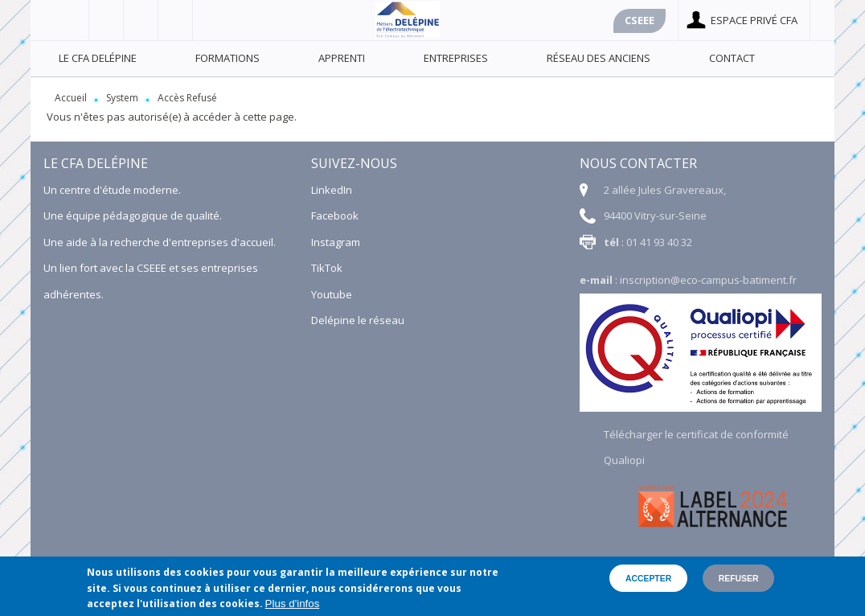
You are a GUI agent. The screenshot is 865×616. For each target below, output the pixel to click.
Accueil (71, 98)
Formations (228, 58)
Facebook (72, 20)
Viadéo (107, 20)
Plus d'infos (293, 604)
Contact (732, 58)
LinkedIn (332, 190)
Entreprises (456, 58)
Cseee (640, 20)
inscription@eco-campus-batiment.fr (708, 280)
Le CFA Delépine (98, 58)
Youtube (141, 20)
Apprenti (342, 58)
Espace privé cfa (754, 20)
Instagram (336, 242)
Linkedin (176, 20)
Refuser (739, 579)
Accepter (648, 579)
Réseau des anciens (599, 58)
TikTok (327, 268)
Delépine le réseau (358, 320)
